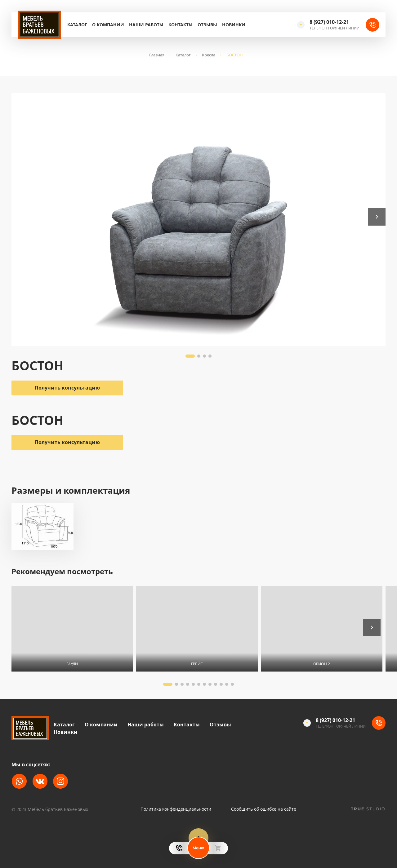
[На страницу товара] (72, 629)
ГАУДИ (72, 664)
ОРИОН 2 (322, 664)
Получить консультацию (67, 442)
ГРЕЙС (197, 664)
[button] (377, 217)
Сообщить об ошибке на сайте (264, 809)
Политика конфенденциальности (176, 809)
